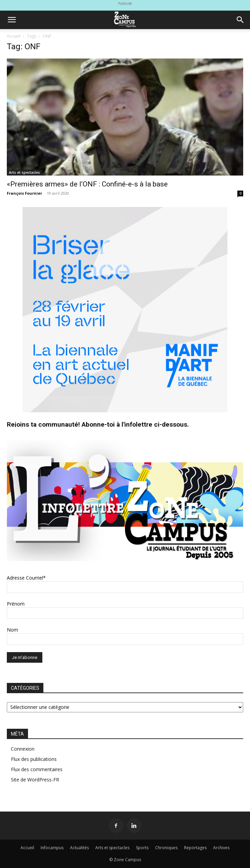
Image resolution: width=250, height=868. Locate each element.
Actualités (79, 848)
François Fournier (24, 193)
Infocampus (52, 848)
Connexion (23, 749)
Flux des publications (34, 759)
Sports (142, 848)
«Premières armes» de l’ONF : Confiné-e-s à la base (87, 184)
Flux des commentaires (37, 769)
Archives (221, 848)
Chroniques (166, 848)
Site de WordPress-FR (35, 780)
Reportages (195, 848)
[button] (12, 20)
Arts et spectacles (24, 172)
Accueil (14, 36)
